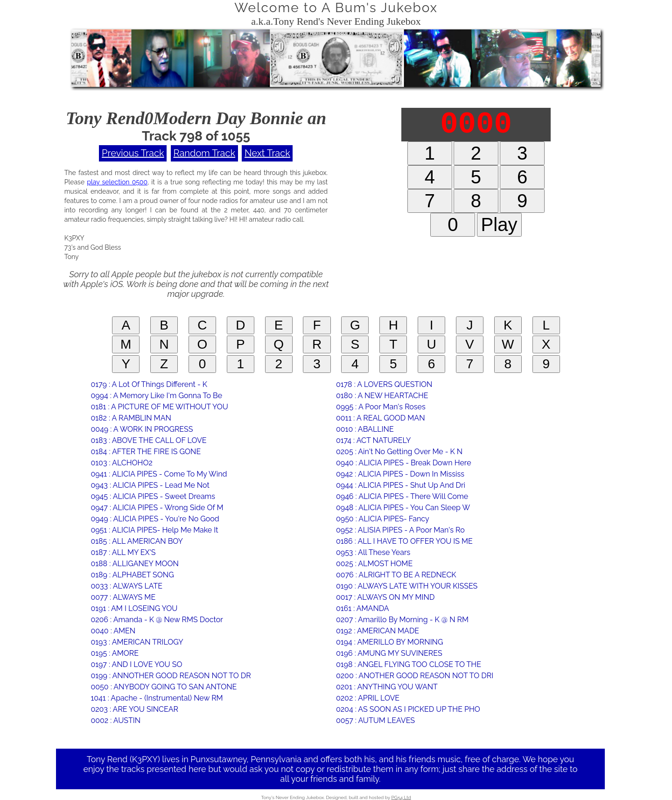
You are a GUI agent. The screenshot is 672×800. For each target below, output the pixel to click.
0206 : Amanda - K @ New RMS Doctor (157, 620)
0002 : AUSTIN (115, 720)
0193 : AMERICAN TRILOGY (137, 642)
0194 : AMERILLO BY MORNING (389, 642)
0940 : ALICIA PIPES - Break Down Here (404, 463)
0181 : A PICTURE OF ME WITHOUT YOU (159, 407)
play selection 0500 (117, 182)
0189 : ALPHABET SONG (132, 575)
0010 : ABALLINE (365, 429)
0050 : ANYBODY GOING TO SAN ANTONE (164, 687)
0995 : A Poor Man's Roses (381, 407)
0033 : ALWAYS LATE (126, 586)
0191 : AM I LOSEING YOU (134, 608)
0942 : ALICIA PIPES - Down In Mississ (400, 474)
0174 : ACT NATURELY (373, 440)
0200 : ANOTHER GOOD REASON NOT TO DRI (415, 676)
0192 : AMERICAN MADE (378, 631)
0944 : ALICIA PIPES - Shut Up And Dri (401, 485)
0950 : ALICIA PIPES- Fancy (383, 519)
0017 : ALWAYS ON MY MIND (385, 597)
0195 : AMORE (114, 653)
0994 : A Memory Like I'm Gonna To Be (156, 396)
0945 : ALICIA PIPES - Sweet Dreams (153, 496)
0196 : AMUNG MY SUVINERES (389, 653)
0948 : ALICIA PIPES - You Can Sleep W (403, 508)
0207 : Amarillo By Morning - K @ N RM (402, 620)
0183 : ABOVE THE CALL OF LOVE (148, 440)
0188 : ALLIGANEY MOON (134, 564)
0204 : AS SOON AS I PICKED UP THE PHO (408, 709)
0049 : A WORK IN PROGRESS (142, 429)
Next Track (267, 153)
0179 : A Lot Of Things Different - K (149, 384)
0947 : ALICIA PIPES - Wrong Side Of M (157, 508)
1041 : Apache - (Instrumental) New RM (157, 698)
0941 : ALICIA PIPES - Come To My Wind (159, 474)
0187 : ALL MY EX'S (123, 552)
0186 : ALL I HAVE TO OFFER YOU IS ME (404, 541)
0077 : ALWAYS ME (123, 597)
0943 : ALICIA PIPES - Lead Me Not (150, 485)
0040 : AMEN (113, 631)
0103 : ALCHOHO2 (121, 463)
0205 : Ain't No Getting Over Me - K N (399, 452)
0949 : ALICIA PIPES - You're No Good (155, 519)
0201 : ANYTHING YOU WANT (387, 687)
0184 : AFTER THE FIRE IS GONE (146, 452)
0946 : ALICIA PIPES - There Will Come (402, 496)
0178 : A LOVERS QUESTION (384, 384)
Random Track (205, 153)
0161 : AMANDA (363, 608)
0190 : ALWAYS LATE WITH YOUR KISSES (407, 586)
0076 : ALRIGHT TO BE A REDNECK (396, 575)
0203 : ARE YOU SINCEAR (134, 709)
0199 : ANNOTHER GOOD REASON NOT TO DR (171, 676)
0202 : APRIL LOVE (368, 698)
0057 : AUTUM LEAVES (375, 720)
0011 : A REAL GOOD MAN (381, 418)
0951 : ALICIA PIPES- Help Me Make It (154, 530)
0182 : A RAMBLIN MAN (131, 418)
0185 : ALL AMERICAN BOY (137, 541)
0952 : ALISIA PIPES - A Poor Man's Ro (400, 530)
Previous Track (133, 153)
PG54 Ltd (401, 797)
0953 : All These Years (373, 552)
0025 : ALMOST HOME (374, 564)
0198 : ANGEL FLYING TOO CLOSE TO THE (409, 664)
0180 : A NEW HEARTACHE (382, 396)
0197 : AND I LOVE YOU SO (136, 664)
